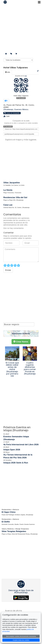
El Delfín (6, 522)
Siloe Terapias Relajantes (14, 531)
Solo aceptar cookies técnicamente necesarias (21, 636)
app (26, 76)
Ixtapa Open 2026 (12, 450)
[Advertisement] (21, 27)
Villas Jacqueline (12, 183)
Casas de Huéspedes (12, 113)
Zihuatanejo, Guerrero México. (16, 109)
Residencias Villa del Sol (15, 197)
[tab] (8, 72)
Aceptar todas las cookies (21, 640)
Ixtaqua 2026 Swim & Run (16, 463)
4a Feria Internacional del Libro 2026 (21, 445)
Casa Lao (8, 205)
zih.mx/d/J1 (21, 98)
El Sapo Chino (9, 512)
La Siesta (8, 190)
